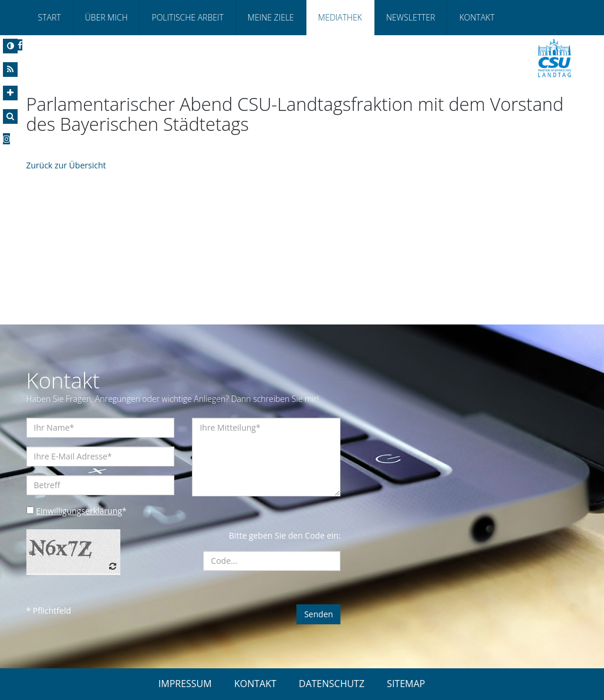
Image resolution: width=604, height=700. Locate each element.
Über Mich (107, 17)
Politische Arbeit (187, 17)
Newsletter (411, 17)
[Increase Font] (10, 93)
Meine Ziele (271, 17)
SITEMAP (406, 684)
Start (50, 17)
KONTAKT (255, 684)
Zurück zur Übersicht (66, 165)
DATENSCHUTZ (332, 684)
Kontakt (477, 17)
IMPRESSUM (185, 684)
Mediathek (340, 17)
